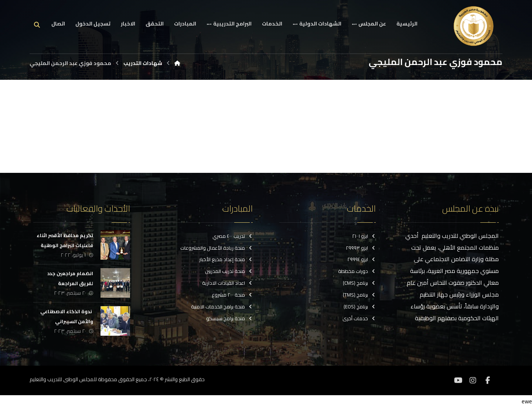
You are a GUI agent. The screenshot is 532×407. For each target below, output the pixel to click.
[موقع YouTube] (458, 380)
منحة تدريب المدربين (229, 271)
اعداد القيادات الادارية (227, 283)
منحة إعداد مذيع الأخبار (226, 260)
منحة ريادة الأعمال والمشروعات (216, 248)
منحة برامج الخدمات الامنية (222, 307)
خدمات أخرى (359, 319)
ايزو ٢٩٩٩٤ (362, 260)
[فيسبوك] (488, 380)
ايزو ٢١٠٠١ (364, 236)
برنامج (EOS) (360, 307)
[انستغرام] (473, 380)
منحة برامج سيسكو (229, 319)
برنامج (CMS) (359, 283)
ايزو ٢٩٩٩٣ (361, 248)
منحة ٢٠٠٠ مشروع (232, 295)
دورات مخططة (357, 271)
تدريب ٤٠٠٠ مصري (233, 236)
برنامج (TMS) (359, 295)
